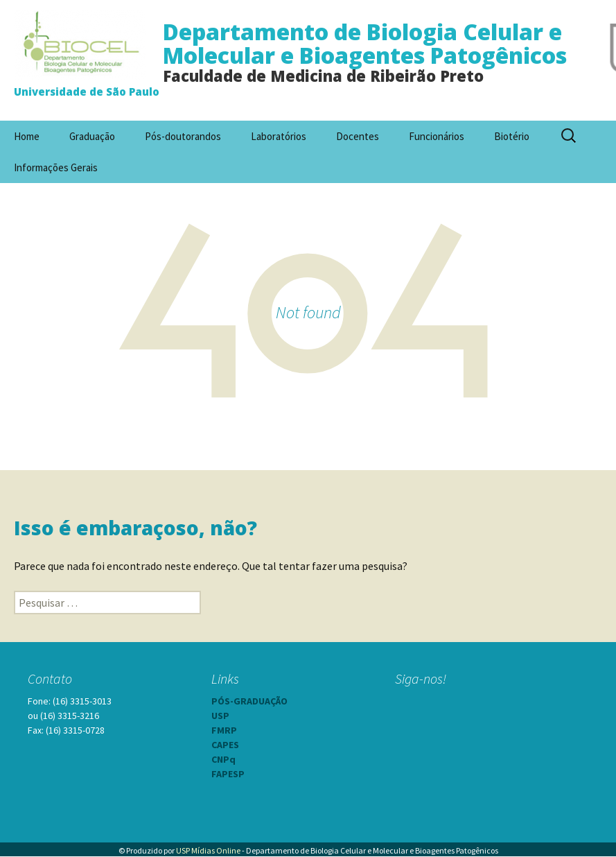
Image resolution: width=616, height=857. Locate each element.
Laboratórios (279, 136)
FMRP (224, 730)
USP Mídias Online (208, 850)
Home (27, 136)
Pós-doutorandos (183, 136)
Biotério (512, 136)
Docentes (358, 136)
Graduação (92, 136)
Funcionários (437, 136)
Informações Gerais (56, 167)
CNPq (223, 759)
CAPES (225, 745)
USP (220, 716)
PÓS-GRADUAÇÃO (249, 701)
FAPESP (228, 774)
